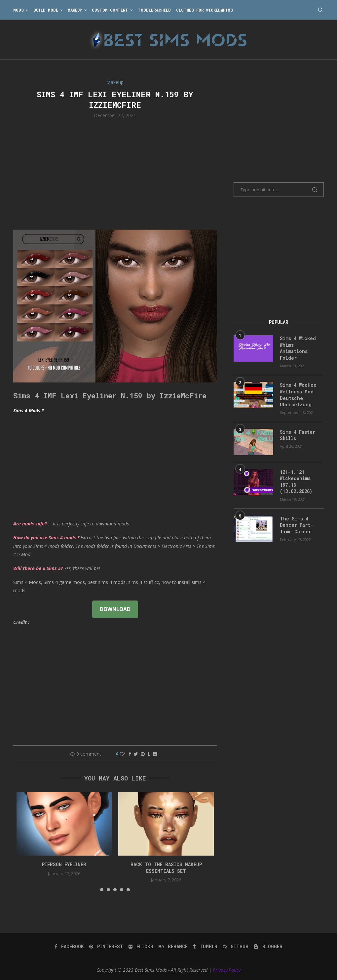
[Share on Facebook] (130, 754)
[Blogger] (268, 947)
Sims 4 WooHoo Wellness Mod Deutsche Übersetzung (298, 395)
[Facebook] (69, 947)
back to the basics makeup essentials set (166, 868)
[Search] (320, 10)
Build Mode (46, 10)
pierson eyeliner (64, 864)
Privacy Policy (227, 970)
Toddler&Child (154, 10)
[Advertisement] (115, 173)
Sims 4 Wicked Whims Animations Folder (298, 348)
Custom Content (110, 10)
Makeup (75, 10)
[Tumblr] (205, 947)
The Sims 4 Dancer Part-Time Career (297, 525)
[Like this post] (122, 754)
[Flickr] (141, 947)
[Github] (236, 947)
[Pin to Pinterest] (143, 754)
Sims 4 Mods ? (28, 410)
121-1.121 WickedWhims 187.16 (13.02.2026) (296, 482)
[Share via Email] (155, 754)
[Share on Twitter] (136, 754)
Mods (19, 10)
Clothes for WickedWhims (205, 10)
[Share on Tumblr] (149, 754)
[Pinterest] (106, 947)
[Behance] (173, 947)
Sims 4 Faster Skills (298, 435)
